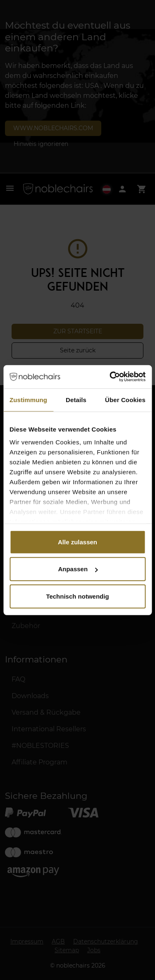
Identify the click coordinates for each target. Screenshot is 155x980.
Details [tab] (76, 399)
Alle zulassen (77, 542)
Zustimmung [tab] (28, 399)
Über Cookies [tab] (125, 399)
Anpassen (78, 569)
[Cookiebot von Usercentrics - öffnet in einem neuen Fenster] (110, 377)
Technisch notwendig (77, 596)
